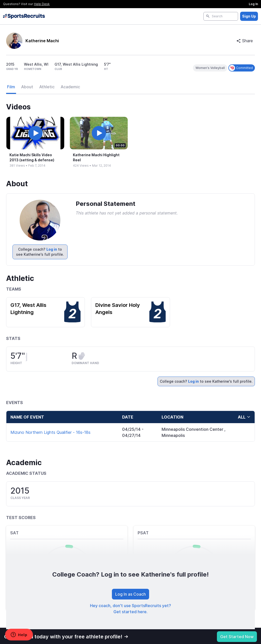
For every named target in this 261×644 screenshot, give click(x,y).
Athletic (47, 87)
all (244, 417)
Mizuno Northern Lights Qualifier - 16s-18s (50, 432)
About (27, 87)
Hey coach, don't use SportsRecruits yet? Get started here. (130, 609)
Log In (253, 4)
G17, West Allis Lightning (28, 309)
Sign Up (249, 16)
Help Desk (42, 4)
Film (11, 87)
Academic (70, 87)
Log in (52, 249)
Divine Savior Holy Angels (118, 309)
